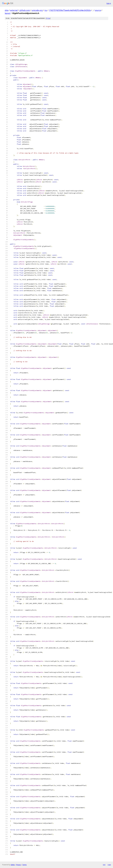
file (48, 18)
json (109, 865)
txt (104, 865)
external (14, 10)
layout (8, 13)
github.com (25, 10)
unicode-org (37, 10)
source (98, 10)
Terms (24, 865)
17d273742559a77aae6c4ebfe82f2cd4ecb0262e (70, 10)
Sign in (109, 3)
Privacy (18, 865)
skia (7, 10)
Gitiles (13, 865)
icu (46, 10)
